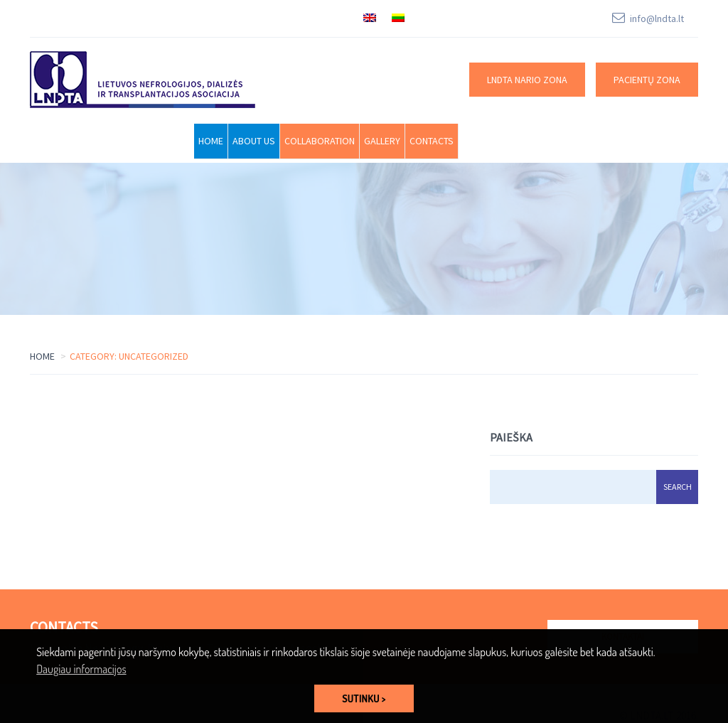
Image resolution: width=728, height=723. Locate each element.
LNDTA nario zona (527, 80)
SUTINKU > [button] (364, 698)
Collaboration (320, 141)
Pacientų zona (647, 80)
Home (211, 141)
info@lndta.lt (657, 18)
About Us (254, 141)
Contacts (432, 141)
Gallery (382, 141)
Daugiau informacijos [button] (81, 669)
